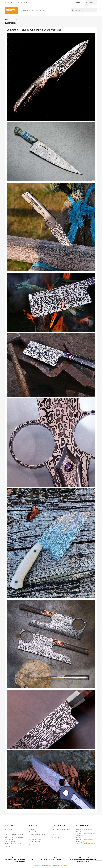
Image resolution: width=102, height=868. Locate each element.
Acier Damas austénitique (13, 832)
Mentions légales (34, 832)
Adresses (56, 837)
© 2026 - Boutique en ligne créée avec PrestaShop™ (51, 865)
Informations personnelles (62, 829)
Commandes (57, 832)
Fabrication (8, 829)
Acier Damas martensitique (14, 834)
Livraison (32, 829)
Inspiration (8, 846)
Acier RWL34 (42, 10)
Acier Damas (29, 10)
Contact (31, 844)
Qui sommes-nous (35, 839)
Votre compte (59, 826)
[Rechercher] (84, 10)
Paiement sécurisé (35, 842)
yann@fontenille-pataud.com (86, 843)
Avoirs (55, 834)
